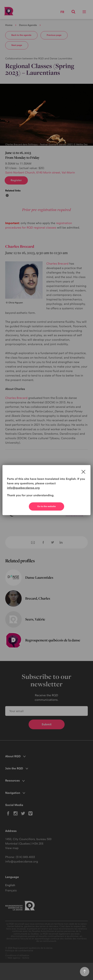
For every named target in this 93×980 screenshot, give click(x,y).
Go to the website (47, 506)
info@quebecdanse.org (23, 488)
